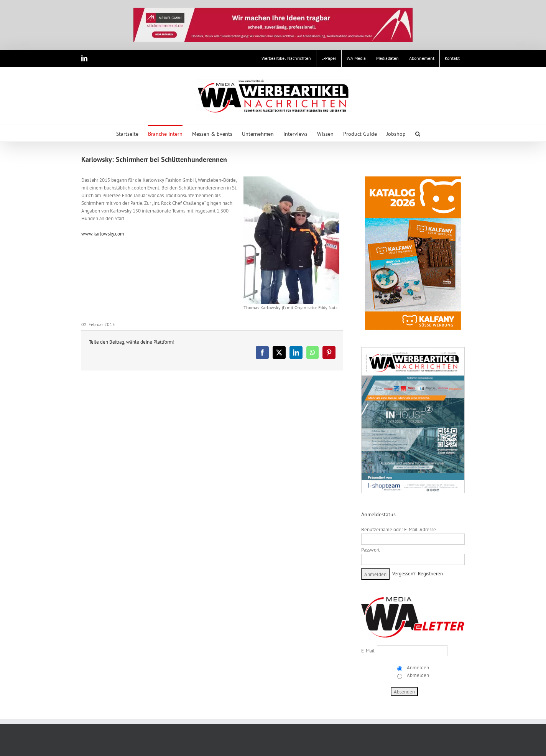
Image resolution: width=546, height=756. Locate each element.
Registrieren (430, 574)
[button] (418, 133)
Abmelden (417, 675)
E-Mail (368, 651)
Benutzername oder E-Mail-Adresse (399, 530)
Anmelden (417, 668)
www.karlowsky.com (103, 234)
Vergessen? (404, 574)
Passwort (370, 550)
